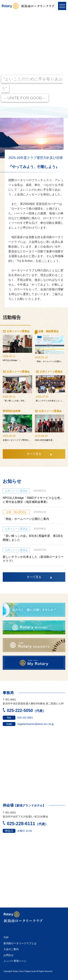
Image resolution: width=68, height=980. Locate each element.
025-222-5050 (24, 711)
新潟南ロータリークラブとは (20, 943)
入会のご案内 (11, 949)
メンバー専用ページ (15, 961)
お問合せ (9, 955)
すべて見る (34, 454)
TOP (6, 937)
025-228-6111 (25, 824)
